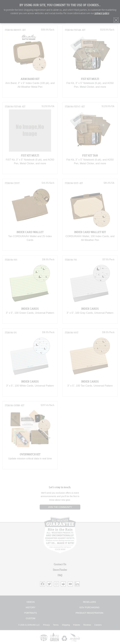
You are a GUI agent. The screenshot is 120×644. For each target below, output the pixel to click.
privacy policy (102, 13)
